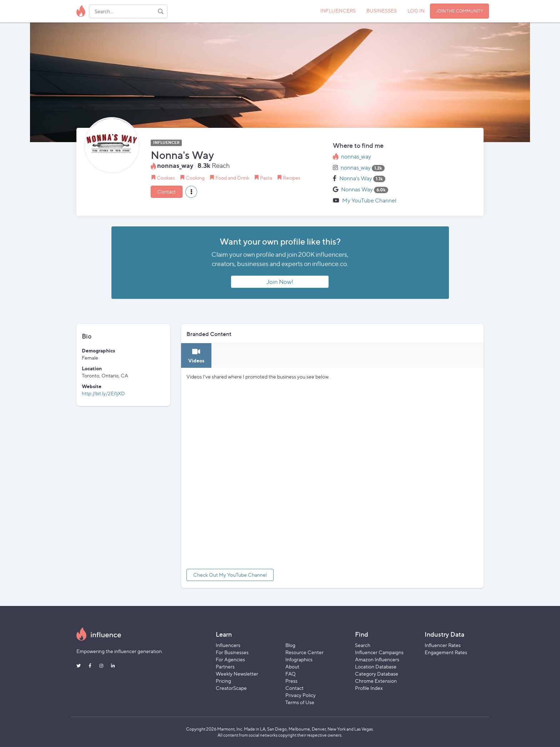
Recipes (292, 178)
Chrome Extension (376, 681)
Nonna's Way (356, 178)
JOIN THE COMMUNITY (459, 11)
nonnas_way (356, 157)
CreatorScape (231, 688)
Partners (225, 666)
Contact (167, 192)
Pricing (223, 681)
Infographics (299, 659)
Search (363, 645)
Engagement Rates (446, 652)
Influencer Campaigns (379, 652)
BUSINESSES (382, 11)
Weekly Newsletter (237, 674)
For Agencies (230, 659)
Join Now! (280, 282)
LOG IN (416, 11)
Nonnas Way (357, 189)
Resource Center (304, 652)
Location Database (376, 666)
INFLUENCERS (338, 11)
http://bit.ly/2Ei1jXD (103, 393)
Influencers (228, 645)
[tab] (196, 355)
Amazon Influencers (377, 659)
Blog (290, 645)
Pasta (266, 178)
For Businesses (232, 652)
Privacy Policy (301, 695)
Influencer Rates (443, 645)
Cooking (195, 178)
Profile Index (369, 688)
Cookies (166, 178)
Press (291, 681)
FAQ (291, 674)
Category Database (377, 674)
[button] (191, 192)
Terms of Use (300, 702)
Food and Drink (232, 178)
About (292, 666)
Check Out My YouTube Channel (230, 575)
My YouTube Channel (369, 200)
